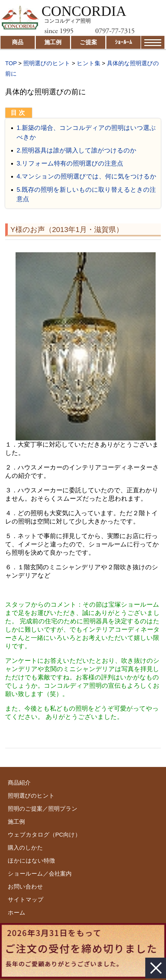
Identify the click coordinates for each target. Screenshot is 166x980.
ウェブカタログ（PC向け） (44, 835)
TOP (11, 63)
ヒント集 (89, 63)
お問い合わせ (25, 887)
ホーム (17, 913)
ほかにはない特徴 (31, 861)
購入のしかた (25, 848)
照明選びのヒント (47, 63)
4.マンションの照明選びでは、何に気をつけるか (87, 176)
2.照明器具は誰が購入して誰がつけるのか (77, 150)
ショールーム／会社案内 (40, 874)
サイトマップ (26, 900)
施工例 (16, 822)
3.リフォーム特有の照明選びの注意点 (70, 163)
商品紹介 (19, 783)
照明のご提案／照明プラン (43, 809)
